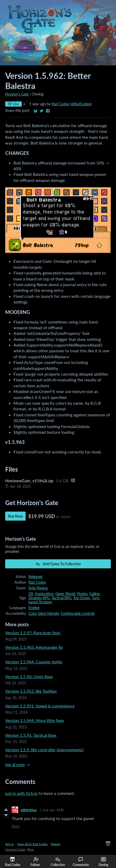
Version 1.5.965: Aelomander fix (34, 647)
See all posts (15, 765)
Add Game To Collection (58, 564)
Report (56, 844)
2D (31, 594)
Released (35, 577)
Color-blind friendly (44, 614)
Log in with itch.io (21, 793)
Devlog (103, 862)
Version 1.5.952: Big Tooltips (31, 691)
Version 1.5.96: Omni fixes (29, 676)
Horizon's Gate (17, 94)
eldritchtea (29, 810)
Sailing (94, 594)
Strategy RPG (39, 598)
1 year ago (47, 810)
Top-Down (82, 598)
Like (13, 104)
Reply (16, 826)
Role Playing (38, 588)
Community (81, 862)
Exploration (44, 594)
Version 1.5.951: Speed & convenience (40, 706)
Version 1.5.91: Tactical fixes (31, 735)
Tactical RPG (61, 598)
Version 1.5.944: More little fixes (35, 720)
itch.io (9, 844)
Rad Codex (60, 104)
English (34, 608)
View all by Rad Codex (32, 844)
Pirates (82, 594)
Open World (65, 594)
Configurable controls (78, 614)
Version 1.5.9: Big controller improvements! (44, 750)
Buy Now (15, 516)
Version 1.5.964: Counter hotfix (34, 662)
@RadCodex (81, 104)
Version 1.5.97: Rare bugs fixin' (33, 633)
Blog (31, 849)
